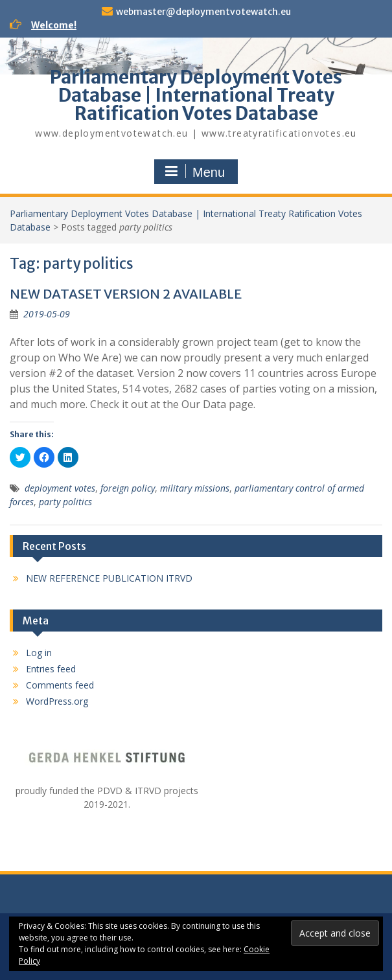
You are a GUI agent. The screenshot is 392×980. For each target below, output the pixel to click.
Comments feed (60, 685)
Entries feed (51, 669)
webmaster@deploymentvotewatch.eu (203, 12)
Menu (194, 172)
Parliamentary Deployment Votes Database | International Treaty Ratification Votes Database (196, 95)
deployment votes (60, 488)
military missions (195, 488)
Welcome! (54, 25)
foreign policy (128, 488)
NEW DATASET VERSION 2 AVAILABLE (126, 294)
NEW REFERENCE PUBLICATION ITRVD (109, 578)
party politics (65, 502)
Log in (39, 653)
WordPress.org (57, 701)
